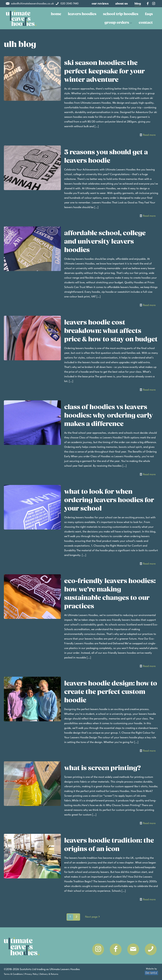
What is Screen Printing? (102, 768)
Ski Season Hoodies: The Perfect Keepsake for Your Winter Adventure (105, 71)
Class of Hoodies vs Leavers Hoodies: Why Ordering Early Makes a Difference (109, 415)
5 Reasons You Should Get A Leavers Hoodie (106, 156)
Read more (149, 135)
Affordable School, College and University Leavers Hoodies (105, 242)
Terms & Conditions (13, 974)
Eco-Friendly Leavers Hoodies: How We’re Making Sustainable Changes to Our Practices (110, 594)
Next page (93, 917)
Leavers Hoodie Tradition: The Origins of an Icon (109, 845)
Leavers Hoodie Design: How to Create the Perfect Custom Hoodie (111, 692)
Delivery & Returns (49, 974)
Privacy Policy (31, 974)
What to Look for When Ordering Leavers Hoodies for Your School (109, 500)
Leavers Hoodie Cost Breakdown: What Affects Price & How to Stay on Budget (111, 331)
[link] (21, 18)
